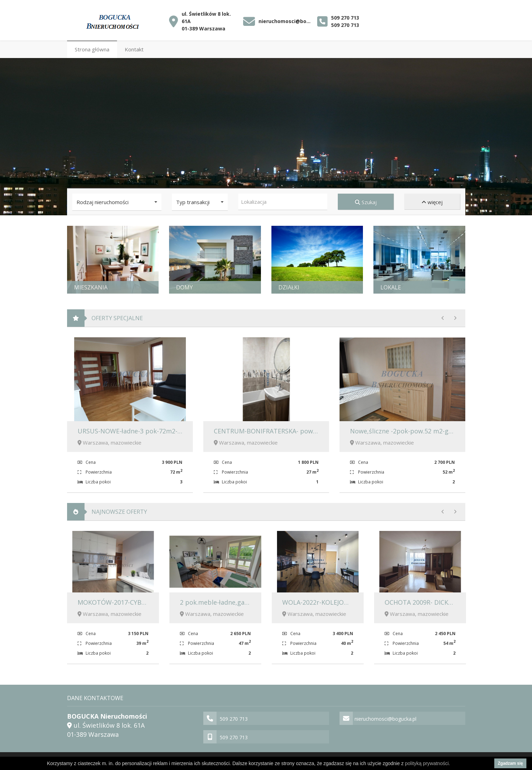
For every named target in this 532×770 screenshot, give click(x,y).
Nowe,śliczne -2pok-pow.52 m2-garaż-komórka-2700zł (431, 430)
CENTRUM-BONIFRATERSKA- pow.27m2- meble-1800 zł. (296, 430)
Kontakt (134, 48)
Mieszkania (91, 286)
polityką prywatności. (427, 763)
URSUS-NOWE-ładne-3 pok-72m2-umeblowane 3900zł (157, 430)
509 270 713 (345, 16)
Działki (289, 286)
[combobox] (283, 200)
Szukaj (366, 201)
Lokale (391, 286)
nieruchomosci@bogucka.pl (286, 19)
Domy (184, 286)
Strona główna (92, 48)
